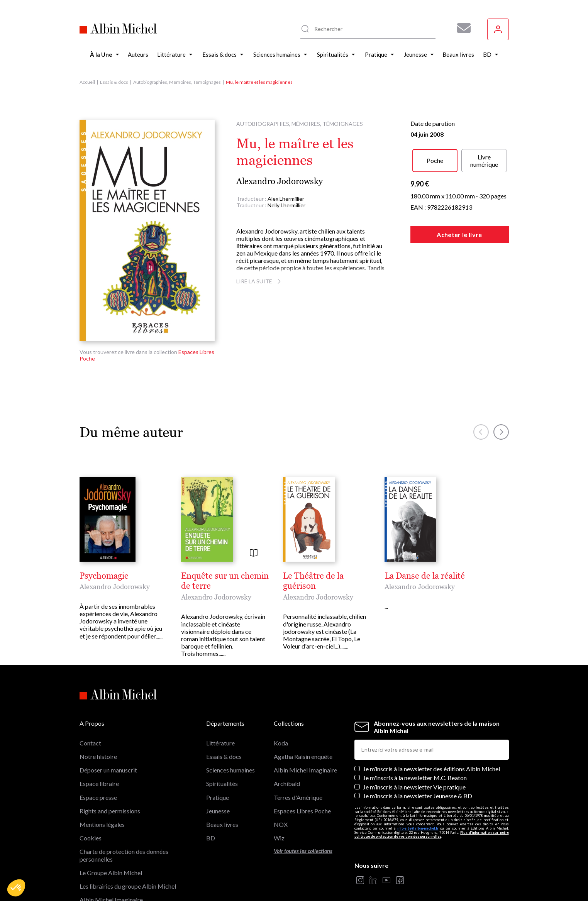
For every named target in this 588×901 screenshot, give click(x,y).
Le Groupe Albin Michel (111, 833)
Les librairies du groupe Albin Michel (128, 846)
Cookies (91, 798)
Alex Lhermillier (286, 199)
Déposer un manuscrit (108, 730)
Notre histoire (98, 717)
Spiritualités (222, 744)
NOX (281, 785)
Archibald (287, 744)
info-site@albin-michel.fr (418, 788)
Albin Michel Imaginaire (111, 860)
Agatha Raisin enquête (303, 717)
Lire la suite (260, 281)
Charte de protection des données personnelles (124, 815)
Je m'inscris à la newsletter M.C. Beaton (415, 738)
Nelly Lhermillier (286, 205)
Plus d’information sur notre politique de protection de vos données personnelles (432, 795)
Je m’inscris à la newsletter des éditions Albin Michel (431, 729)
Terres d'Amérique (298, 757)
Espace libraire (99, 744)
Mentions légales (102, 785)
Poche (435, 160)
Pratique (218, 757)
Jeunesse (218, 771)
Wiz (279, 798)
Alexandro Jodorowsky (280, 181)
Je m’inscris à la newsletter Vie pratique (414, 747)
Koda (281, 703)
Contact (90, 703)
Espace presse (98, 757)
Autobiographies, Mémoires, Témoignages (177, 82)
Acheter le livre (459, 235)
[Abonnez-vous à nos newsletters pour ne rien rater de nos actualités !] (461, 28)
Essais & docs (114, 82)
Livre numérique (484, 161)
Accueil (87, 82)
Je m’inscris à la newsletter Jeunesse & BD (418, 756)
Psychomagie (104, 576)
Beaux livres (222, 785)
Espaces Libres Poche (302, 771)
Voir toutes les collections (303, 811)
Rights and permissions (110, 771)
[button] (16, 888)
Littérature (220, 703)
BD (211, 798)
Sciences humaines (230, 730)
